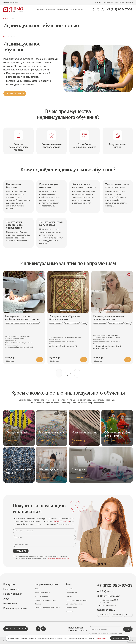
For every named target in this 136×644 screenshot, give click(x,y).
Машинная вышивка (42, 593)
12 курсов (14, 441)
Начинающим (51, 10)
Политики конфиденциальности (58, 558)
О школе (98, 2)
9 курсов (46, 441)
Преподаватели (108, 2)
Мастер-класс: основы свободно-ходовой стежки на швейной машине (22, 318)
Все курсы (41, 10)
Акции (72, 10)
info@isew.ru (106, 591)
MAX (128, 615)
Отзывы (69, 596)
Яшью (69, 584)
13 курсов (79, 441)
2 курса (13, 478)
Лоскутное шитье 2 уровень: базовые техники (65, 318)
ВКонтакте (104, 615)
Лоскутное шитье (41, 596)
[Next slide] (87, 323)
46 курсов (80, 478)
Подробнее (40, 360)
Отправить (21, 551)
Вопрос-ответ (120, 2)
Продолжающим (62, 10)
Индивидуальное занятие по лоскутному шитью (109, 318)
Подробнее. (102, 638)
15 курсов (112, 441)
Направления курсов (46, 584)
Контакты (129, 2)
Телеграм (117, 615)
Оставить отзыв (16, 629)
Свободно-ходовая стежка (45, 600)
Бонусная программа (15, 608)
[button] (17, 310)
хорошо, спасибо (120, 638)
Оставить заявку (15, 94)
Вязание (38, 604)
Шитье (37, 589)
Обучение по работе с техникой (47, 608)
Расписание (80, 10)
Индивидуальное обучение (76, 600)
